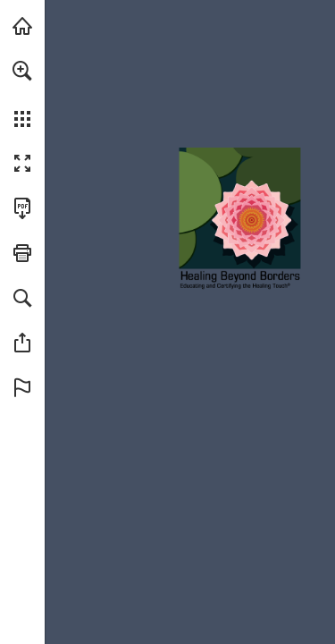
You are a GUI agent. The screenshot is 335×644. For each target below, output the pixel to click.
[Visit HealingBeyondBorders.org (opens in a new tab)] (22, 26)
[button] (22, 71)
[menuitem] (22, 94)
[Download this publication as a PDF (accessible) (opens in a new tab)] (22, 208)
